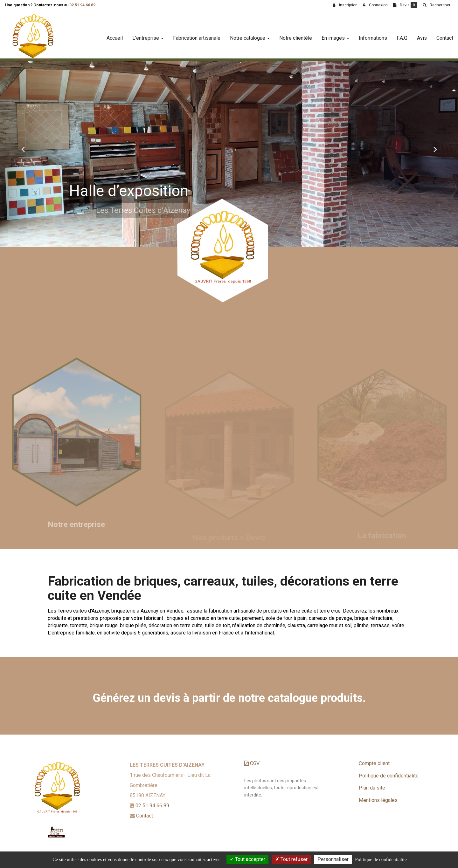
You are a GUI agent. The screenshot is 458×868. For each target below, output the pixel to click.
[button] (23, 149)
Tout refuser (291, 859)
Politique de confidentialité (389, 776)
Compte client (374, 763)
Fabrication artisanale (197, 35)
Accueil (115, 35)
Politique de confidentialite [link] (381, 859)
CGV (252, 763)
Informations (373, 35)
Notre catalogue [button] (250, 35)
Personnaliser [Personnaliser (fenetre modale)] (333, 859)
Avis (422, 35)
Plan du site (372, 788)
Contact (445, 35)
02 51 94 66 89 (82, 5)
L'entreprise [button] (148, 35)
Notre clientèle (296, 35)
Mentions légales (378, 800)
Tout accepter (247, 859)
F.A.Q (402, 35)
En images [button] (335, 35)
